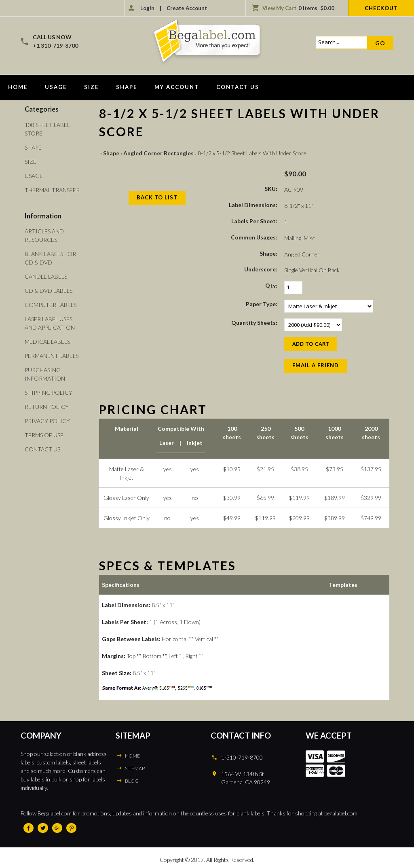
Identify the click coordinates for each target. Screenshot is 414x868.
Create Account (187, 8)
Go (380, 43)
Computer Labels (51, 305)
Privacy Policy (47, 421)
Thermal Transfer (52, 190)
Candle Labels (46, 276)
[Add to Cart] (311, 344)
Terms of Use (44, 435)
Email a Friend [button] (316, 365)
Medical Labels (47, 342)
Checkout (381, 8)
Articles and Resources (44, 235)
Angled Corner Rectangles (158, 153)
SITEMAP (135, 768)
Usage (56, 87)
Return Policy (47, 407)
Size (91, 87)
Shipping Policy (49, 393)
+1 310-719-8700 (55, 46)
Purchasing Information (45, 374)
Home (18, 87)
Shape (127, 87)
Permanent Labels (52, 356)
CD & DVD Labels (49, 291)
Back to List (157, 197)
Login (147, 8)
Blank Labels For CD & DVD (50, 258)
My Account (177, 87)
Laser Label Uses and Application (50, 323)
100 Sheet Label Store (47, 129)
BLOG (132, 781)
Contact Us (238, 87)
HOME (132, 756)
